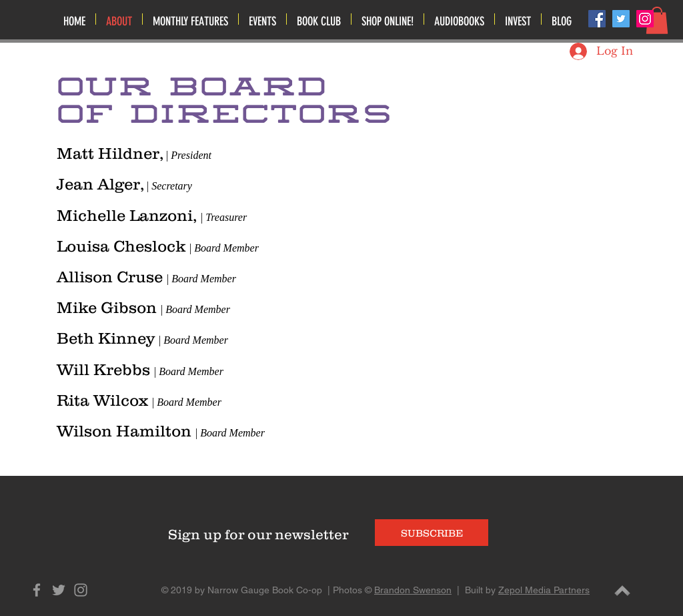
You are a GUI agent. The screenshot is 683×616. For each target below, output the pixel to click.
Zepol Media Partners (544, 590)
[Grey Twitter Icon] (59, 590)
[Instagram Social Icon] (645, 19)
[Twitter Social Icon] (621, 19)
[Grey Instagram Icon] (81, 590)
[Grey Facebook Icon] (37, 590)
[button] (262, 19)
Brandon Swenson (413, 590)
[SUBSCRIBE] (432, 533)
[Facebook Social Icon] (597, 19)
